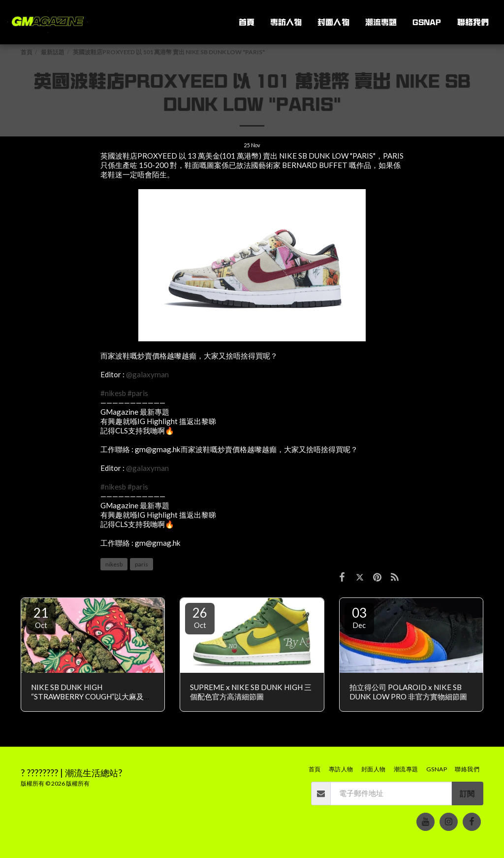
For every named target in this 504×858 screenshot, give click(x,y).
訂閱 (467, 793)
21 (41, 617)
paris (142, 564)
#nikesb (113, 393)
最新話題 (53, 52)
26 (200, 617)
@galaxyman (147, 374)
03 (359, 617)
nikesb (114, 564)
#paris (138, 393)
